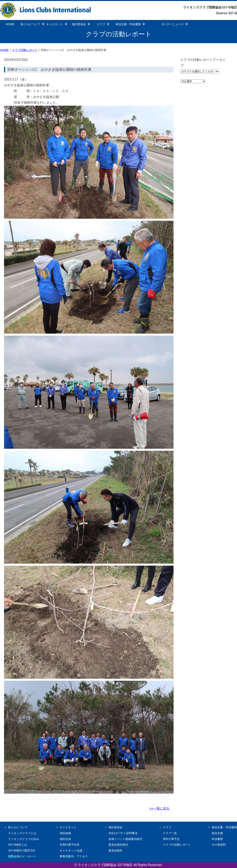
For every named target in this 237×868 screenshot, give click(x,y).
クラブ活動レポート (25, 50)
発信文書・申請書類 (130, 24)
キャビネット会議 (71, 850)
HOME (10, 24)
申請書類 (217, 839)
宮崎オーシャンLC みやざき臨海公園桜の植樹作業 (49, 70)
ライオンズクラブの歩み (24, 839)
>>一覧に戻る (160, 808)
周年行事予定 (171, 839)
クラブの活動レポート (177, 845)
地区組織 (65, 833)
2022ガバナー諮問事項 (123, 833)
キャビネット (57, 24)
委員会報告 (115, 850)
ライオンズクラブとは (22, 833)
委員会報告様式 (118, 845)
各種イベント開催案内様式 (125, 839)
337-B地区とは (18, 845)
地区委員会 (81, 24)
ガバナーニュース (174, 24)
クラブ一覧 (170, 833)
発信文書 (217, 833)
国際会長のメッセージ (22, 856)
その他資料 (219, 845)
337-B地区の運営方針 (22, 850)
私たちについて (32, 24)
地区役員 (65, 839)
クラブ (103, 24)
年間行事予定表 (70, 845)
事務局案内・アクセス (74, 856)
